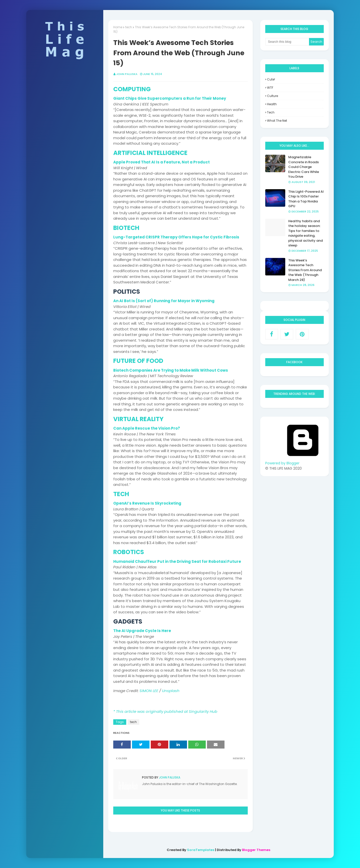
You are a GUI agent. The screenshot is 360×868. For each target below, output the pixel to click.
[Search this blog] (287, 42)
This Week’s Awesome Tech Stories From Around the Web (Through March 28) (305, 270)
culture (272, 96)
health (272, 104)
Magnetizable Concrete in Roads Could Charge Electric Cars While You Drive (304, 167)
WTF (270, 88)
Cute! (271, 79)
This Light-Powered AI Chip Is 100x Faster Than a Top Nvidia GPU (306, 199)
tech (133, 722)
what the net (277, 121)
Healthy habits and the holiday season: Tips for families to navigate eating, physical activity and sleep (305, 233)
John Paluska (169, 777)
